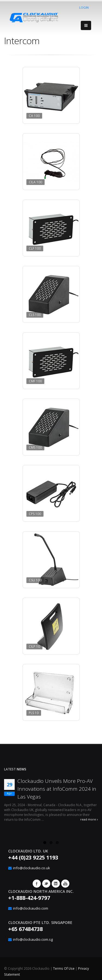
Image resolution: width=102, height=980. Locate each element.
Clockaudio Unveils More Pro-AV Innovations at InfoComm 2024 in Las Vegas (57, 789)
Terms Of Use (64, 968)
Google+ (56, 884)
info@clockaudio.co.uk (32, 868)
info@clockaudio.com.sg (33, 939)
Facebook (37, 884)
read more (89, 819)
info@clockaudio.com (31, 908)
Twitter (46, 884)
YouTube (65, 884)
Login (84, 7)
